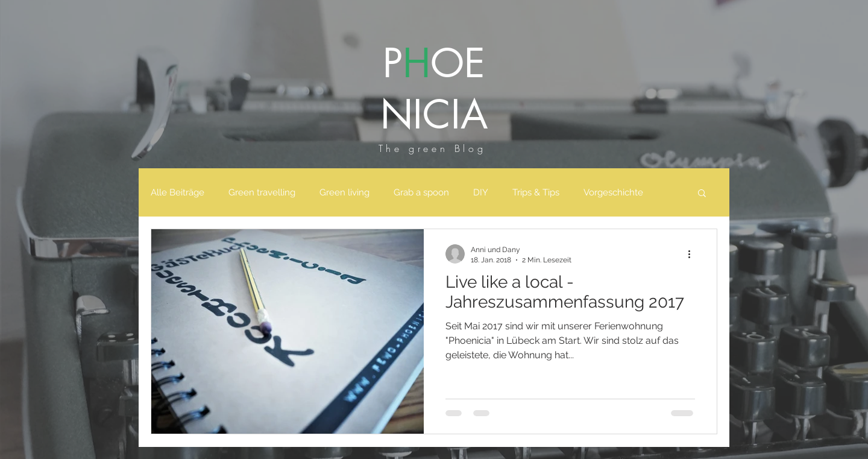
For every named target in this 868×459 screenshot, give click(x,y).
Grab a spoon (421, 192)
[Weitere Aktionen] (693, 254)
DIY (481, 192)
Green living (344, 192)
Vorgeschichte (613, 192)
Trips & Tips (536, 192)
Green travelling (262, 192)
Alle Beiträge (178, 192)
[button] (702, 194)
